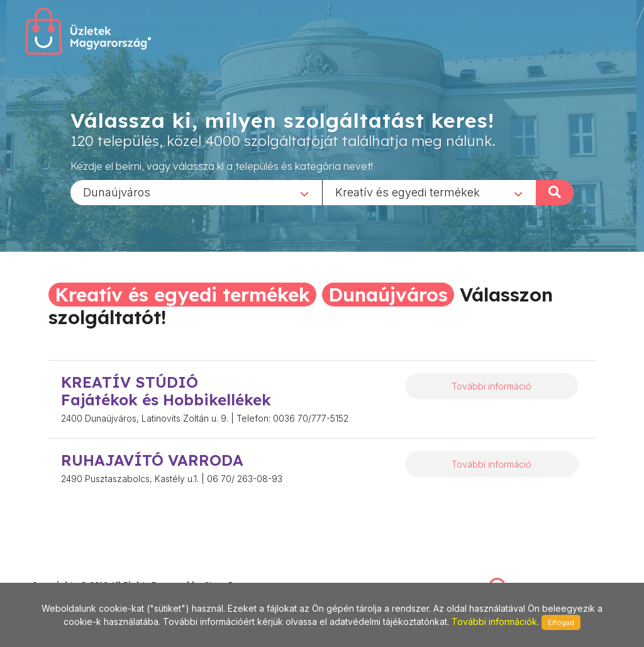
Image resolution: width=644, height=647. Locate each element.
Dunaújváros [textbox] (117, 192)
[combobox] (196, 192)
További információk (494, 622)
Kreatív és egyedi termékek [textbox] (408, 192)
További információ (491, 386)
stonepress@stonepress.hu (82, 571)
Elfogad (561, 622)
